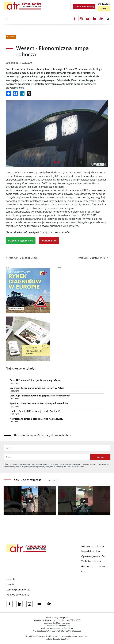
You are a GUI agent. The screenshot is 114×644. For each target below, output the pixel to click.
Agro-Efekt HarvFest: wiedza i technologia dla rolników (39, 403)
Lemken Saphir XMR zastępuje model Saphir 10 (35, 411)
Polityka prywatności (18, 595)
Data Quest (65, 639)
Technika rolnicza (91, 561)
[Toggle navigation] (6, 19)
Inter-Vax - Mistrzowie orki (93, 258)
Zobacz (104, 9)
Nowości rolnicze (91, 551)
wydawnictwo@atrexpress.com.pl (48, 620)
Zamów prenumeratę (84, 7)
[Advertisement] (79, 287)
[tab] (55, 162)
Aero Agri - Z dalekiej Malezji (22, 258)
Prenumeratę (49, 241)
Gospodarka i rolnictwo (94, 566)
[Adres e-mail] (47, 457)
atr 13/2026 (104, 4)
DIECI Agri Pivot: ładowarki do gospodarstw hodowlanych (40, 396)
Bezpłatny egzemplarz (21, 241)
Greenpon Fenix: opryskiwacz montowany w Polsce (37, 388)
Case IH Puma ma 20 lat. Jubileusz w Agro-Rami (35, 380)
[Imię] (57, 448)
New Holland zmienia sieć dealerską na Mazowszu (37, 419)
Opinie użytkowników (93, 556)
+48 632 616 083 (73, 620)
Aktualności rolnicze (93, 546)
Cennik (10, 585)
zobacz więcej (54, 480)
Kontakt (11, 579)
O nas (85, 571)
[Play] (30, 501)
